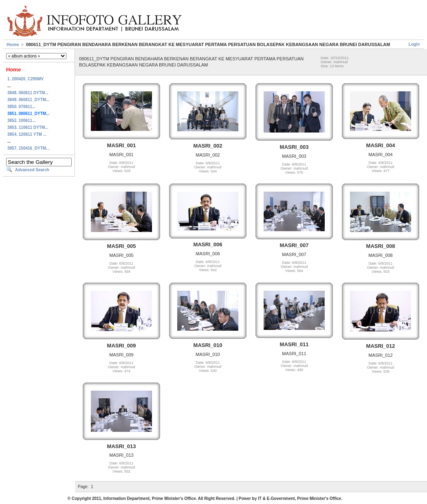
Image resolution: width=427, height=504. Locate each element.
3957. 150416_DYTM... (28, 148)
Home (13, 44)
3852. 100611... (22, 120)
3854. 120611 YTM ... (27, 134)
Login (414, 44)
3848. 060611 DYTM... (28, 93)
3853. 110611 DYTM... (28, 127)
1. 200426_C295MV (25, 79)
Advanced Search (32, 170)
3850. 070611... (22, 107)
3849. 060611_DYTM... (28, 100)
